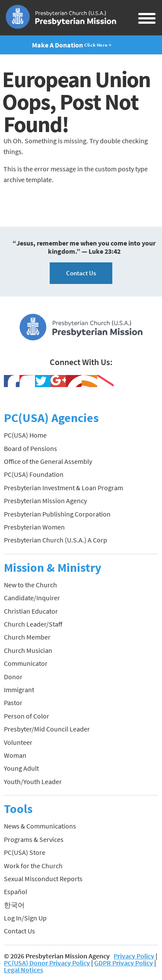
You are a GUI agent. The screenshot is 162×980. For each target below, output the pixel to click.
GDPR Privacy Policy (124, 963)
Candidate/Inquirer (32, 598)
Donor (13, 677)
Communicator (26, 663)
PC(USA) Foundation (34, 474)
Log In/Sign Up (25, 918)
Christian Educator (31, 611)
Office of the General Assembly (48, 461)
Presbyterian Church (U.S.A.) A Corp (56, 540)
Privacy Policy (134, 956)
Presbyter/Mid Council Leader (47, 729)
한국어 (14, 905)
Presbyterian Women (34, 527)
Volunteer (18, 742)
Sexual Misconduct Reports (43, 879)
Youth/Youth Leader (33, 781)
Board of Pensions (30, 448)
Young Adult (21, 768)
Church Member (27, 637)
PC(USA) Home (25, 435)
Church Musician (28, 650)
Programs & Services (34, 839)
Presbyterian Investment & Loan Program (64, 488)
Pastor (13, 703)
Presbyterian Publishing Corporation (57, 514)
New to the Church (30, 585)
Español (16, 892)
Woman (15, 755)
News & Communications (40, 826)
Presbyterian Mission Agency (45, 501)
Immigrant (19, 690)
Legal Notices (24, 970)
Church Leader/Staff (33, 624)
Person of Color (27, 716)
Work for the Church (33, 866)
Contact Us (81, 273)
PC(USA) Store (25, 852)
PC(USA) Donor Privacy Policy (47, 963)
